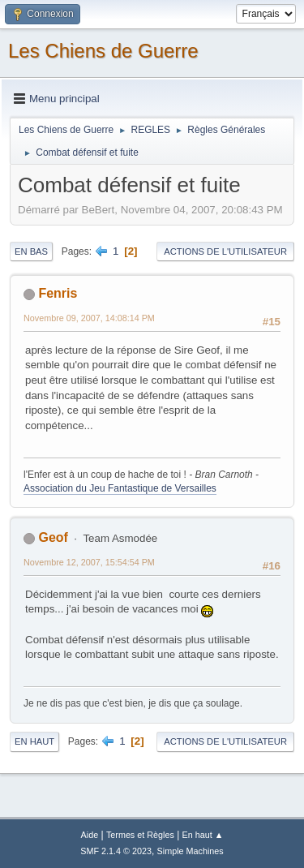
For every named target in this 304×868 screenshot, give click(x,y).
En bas (31, 251)
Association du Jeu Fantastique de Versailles (120, 488)
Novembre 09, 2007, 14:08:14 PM (89, 318)
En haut (34, 741)
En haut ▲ (203, 835)
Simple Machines (191, 851)
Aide (90, 835)
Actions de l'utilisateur (225, 251)
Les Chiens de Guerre (103, 51)
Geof (53, 537)
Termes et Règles (140, 835)
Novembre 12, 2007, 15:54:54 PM (89, 562)
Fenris (58, 293)
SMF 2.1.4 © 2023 (116, 851)
